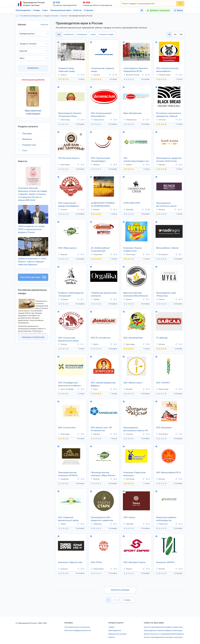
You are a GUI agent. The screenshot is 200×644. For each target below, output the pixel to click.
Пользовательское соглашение (77, 627)
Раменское (162, 524)
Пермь (62, 524)
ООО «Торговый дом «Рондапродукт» (100, 160)
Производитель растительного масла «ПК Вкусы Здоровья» (136, 429)
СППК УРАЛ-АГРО (132, 203)
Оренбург (128, 210)
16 (147, 75)
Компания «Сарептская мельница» (134, 474)
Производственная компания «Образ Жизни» (103, 474)
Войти (178, 10)
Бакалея (64, 16)
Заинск (62, 75)
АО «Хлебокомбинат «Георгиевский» (100, 249)
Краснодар (64, 165)
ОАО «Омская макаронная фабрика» (103, 384)
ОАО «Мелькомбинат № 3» (169, 473)
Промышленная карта (61, 10)
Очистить (44, 25)
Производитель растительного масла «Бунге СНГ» (166, 205)
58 (147, 210)
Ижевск (95, 165)
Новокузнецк (97, 120)
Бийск (95, 344)
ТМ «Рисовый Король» (69, 158)
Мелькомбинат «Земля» (167, 248)
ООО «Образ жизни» (67, 248)
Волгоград (129, 479)
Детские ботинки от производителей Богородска (164, 634)
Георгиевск (97, 254)
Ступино (128, 434)
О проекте (88, 10)
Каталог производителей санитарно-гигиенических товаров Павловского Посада (164, 637)
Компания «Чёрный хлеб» (70, 562)
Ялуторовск (162, 434)
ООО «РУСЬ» (96, 562)
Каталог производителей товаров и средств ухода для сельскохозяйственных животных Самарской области (164, 627)
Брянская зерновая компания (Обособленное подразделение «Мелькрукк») (136, 295)
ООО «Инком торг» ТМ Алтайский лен (101, 429)
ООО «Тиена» (129, 517)
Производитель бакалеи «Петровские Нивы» (70, 115)
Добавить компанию (160, 10)
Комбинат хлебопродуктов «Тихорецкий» (71, 294)
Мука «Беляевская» (133, 113)
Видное (128, 569)
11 (180, 210)
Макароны (27, 139)
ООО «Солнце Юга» (67, 428)
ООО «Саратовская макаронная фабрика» (69, 205)
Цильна (95, 75)
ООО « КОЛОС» (163, 383)
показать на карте (106, 34)
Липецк (62, 344)
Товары (36, 10)
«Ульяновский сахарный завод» (102, 70)
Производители (23, 10)
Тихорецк (63, 299)
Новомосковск (163, 75)
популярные (82, 34)
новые (93, 34)
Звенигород (162, 389)
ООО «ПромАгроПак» (133, 338)
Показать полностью (33, 337)
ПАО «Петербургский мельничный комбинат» (70, 384)
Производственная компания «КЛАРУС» (68, 474)
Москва (95, 210)
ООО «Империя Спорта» (135, 562)
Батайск (128, 389)
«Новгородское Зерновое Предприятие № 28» (136, 70)
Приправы (27, 133)
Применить (33, 68)
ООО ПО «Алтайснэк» (101, 338)
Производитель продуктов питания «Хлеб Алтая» (169, 160)
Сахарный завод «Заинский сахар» (67, 70)
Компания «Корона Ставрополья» (133, 249)
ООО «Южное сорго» (133, 383)
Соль (25, 150)
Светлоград (64, 120)
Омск (94, 389)
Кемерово (63, 479)
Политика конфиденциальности (78, 630)
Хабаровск (96, 524)
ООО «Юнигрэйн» (164, 428)
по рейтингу (69, 34)
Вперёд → (128, 600)
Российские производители (31, 16)
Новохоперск (97, 569)
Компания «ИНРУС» (166, 562)
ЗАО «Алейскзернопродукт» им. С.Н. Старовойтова (136, 160)
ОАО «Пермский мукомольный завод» (68, 519)
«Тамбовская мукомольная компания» (104, 294)
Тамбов (95, 299)
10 (115, 75)
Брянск (128, 299)
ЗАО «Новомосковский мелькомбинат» (167, 70)
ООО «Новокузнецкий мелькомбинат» (101, 115)
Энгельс (63, 210)
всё (59, 34)
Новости (78, 10)
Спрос (45, 10)
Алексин (161, 120)
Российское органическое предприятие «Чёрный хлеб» (169, 115)
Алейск (128, 165)
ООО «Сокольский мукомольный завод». (69, 339)
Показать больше (120, 590)
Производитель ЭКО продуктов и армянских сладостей (102, 519)
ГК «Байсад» (162, 338)
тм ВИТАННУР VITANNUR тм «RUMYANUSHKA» (103, 205)
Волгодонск (162, 254)
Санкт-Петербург (66, 389)
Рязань (160, 299)
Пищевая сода (29, 145)
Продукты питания (51, 16)
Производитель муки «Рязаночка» (166, 294)
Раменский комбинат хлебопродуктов (166, 519)
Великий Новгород (132, 75)
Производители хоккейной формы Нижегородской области (164, 630)
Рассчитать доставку (33, 276)
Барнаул (161, 165)
